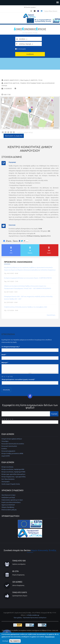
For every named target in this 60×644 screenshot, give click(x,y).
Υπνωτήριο (5, 441)
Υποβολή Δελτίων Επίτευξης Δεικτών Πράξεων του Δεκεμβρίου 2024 (26, 307)
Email (4, 355)
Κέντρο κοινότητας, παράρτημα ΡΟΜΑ (13, 472)
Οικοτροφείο (6, 482)
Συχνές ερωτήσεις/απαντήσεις (11, 502)
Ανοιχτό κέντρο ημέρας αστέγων (12, 439)
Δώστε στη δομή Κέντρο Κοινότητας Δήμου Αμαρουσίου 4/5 (11, 132)
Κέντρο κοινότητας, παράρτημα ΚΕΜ (13, 469)
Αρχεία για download (8, 505)
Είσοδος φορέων (31, 7)
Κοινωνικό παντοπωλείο (9, 446)
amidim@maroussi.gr (24, 89)
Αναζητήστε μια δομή (8, 497)
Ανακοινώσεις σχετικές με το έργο (12, 500)
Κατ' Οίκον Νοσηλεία (8, 479)
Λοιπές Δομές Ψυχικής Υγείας (11, 484)
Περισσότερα (50, 637)
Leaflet (41, 128)
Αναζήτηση (30, 54)
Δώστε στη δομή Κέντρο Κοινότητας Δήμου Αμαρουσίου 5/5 (14, 132)
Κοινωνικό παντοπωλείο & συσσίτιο (13, 444)
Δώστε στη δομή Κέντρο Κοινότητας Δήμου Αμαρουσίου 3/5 (8, 132)
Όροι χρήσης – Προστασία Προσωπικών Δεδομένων (30, 618)
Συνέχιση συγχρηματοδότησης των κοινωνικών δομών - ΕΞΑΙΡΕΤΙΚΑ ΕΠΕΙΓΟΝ (28, 278)
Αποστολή (6, 390)
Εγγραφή (54, 414)
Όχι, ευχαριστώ (15, 641)
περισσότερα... (51, 315)
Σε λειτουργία (21, 49)
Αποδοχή (5, 641)
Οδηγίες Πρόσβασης (8, 507)
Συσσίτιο (4, 449)
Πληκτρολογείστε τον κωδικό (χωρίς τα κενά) (18, 379)
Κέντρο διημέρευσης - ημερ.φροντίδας (14, 477)
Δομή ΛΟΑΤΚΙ (6, 456)
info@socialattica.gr (33, 615)
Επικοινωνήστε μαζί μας (9, 510)
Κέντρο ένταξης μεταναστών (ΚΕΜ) (12, 453)
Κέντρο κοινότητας (7, 467)
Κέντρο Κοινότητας (13, 74)
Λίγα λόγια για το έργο (8, 495)
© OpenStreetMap (48, 128)
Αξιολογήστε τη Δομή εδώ (14, 136)
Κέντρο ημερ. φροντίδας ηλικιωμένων (13, 474)
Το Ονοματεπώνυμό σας (11, 347)
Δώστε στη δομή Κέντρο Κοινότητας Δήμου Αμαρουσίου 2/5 (6, 132)
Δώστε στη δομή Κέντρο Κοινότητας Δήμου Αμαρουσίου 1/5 (3, 132)
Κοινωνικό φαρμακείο (8, 451)
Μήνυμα (5, 363)
